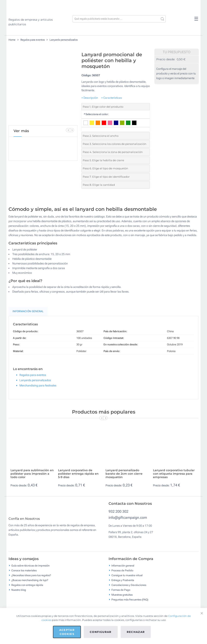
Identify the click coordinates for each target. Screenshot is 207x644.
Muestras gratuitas (122, 598)
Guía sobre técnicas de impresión (30, 568)
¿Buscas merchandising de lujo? (30, 583)
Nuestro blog (19, 593)
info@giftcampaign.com (128, 517)
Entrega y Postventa (123, 583)
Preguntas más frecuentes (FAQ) (130, 602)
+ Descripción (90, 98)
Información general (123, 568)
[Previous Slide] (68, 130)
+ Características (112, 98)
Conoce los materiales (24, 573)
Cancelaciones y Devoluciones (129, 588)
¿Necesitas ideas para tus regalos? (31, 578)
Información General (28, 311)
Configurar (101, 632)
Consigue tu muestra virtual (127, 578)
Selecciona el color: (96, 114)
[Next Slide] (72, 130)
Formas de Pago (121, 593)
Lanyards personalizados (64, 40)
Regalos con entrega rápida (27, 588)
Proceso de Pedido (122, 573)
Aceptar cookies (67, 632)
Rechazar (136, 632)
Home (12, 40)
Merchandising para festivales (38, 385)
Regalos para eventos (33, 40)
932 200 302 (118, 511)
